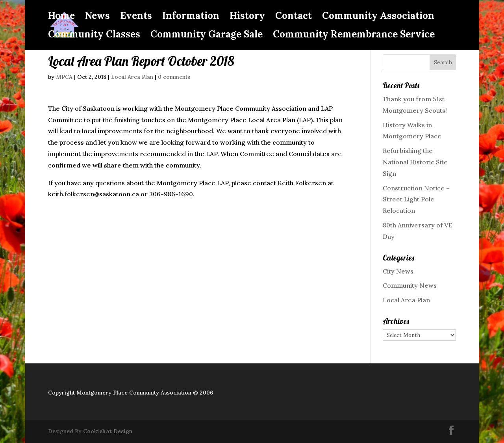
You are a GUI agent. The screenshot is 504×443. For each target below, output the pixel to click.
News (97, 17)
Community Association (378, 17)
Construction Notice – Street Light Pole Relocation (416, 199)
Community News (410, 285)
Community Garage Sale (207, 36)
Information (191, 17)
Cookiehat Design (108, 431)
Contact (294, 17)
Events (136, 17)
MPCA (64, 77)
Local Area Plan (132, 77)
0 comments (174, 77)
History (247, 17)
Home (61, 17)
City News (398, 271)
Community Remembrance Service (354, 36)
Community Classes (94, 36)
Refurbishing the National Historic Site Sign (415, 162)
